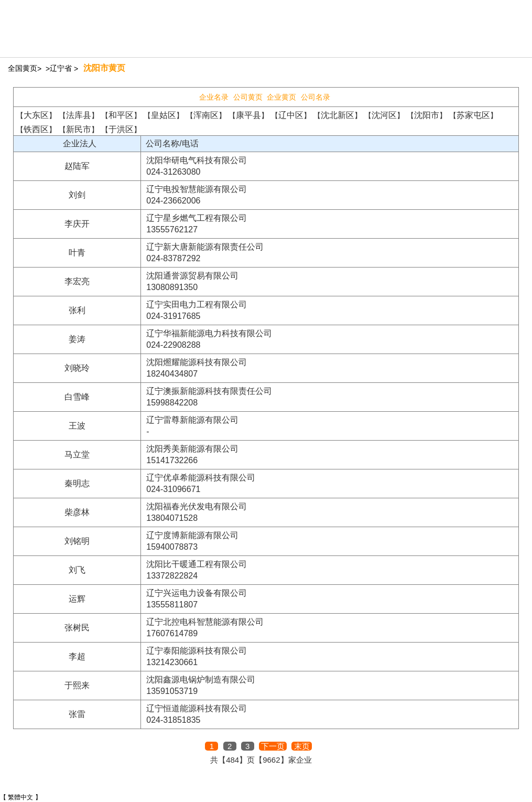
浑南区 (206, 115)
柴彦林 (77, 512)
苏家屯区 (473, 115)
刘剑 (77, 195)
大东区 (36, 115)
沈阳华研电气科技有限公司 (197, 160)
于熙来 (77, 685)
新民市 (79, 129)
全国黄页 (23, 68)
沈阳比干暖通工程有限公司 (197, 564)
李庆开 (77, 224)
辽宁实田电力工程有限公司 (197, 304)
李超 (77, 656)
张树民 (77, 628)
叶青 (77, 253)
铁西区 (36, 129)
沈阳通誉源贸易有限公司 (192, 276)
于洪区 (121, 129)
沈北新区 (338, 115)
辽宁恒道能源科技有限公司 (197, 708)
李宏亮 (77, 281)
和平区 (121, 115)
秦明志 (77, 483)
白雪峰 (77, 397)
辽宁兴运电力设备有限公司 (197, 593)
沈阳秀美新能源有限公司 (192, 449)
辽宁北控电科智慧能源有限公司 (205, 622)
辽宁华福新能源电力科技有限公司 (209, 333)
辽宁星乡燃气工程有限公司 (197, 218)
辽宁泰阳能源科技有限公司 (197, 651)
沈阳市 (427, 115)
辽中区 (291, 115)
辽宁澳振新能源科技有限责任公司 (209, 391)
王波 (77, 426)
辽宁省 (61, 68)
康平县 (248, 115)
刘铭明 (77, 541)
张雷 (77, 714)
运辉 (77, 599)
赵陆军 (77, 166)
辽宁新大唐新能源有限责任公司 (205, 247)
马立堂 (77, 455)
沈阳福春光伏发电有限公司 (197, 506)
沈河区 (384, 115)
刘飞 (77, 570)
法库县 (79, 115)
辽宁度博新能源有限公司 (192, 535)
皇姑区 (164, 115)
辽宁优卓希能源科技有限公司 (201, 478)
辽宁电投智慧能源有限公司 (197, 189)
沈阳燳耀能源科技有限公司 (197, 362)
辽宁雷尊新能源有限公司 (192, 420)
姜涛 (77, 339)
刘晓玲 (77, 368)
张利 (77, 310)
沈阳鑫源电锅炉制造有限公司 (201, 680)
